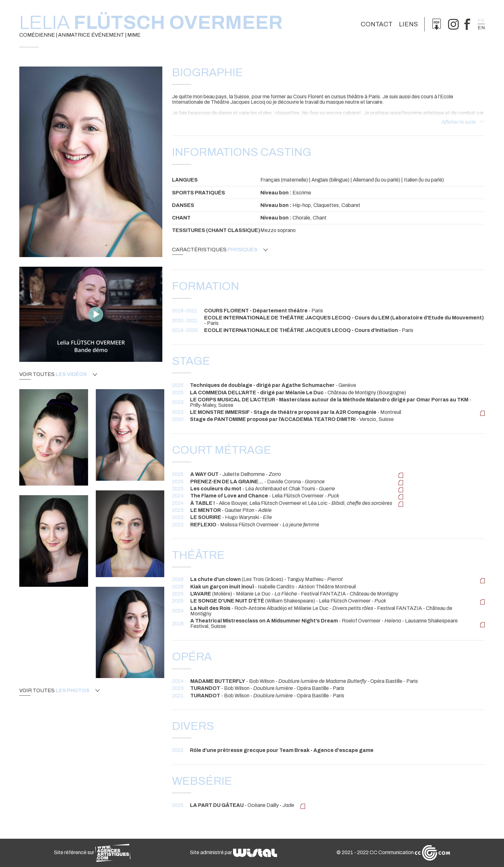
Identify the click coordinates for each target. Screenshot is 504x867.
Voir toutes (58, 374)
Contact (377, 24)
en (481, 28)
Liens (408, 24)
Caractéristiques (220, 250)
